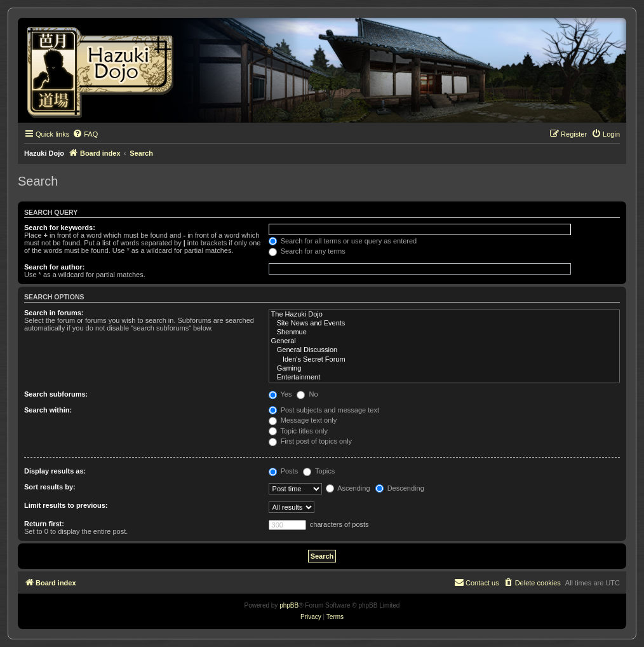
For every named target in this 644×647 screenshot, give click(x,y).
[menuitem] (85, 134)
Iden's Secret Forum (444, 360)
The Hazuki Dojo (444, 315)
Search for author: (54, 267)
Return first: (44, 524)
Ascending (348, 488)
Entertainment (444, 378)
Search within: (48, 410)
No (307, 394)
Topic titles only (298, 431)
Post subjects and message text (324, 410)
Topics (319, 471)
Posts (284, 471)
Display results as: (55, 471)
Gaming (444, 369)
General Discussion (444, 350)
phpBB (289, 605)
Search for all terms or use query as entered (343, 241)
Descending (400, 488)
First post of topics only (311, 441)
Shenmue (444, 332)
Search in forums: (54, 313)
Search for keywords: (60, 228)
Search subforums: (56, 394)
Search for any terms (307, 251)
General (444, 341)
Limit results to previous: (66, 505)
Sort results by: (50, 487)
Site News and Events (444, 323)
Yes (280, 394)
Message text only (303, 420)
